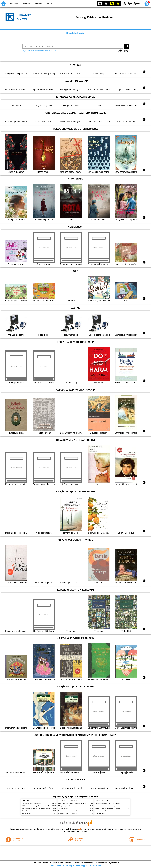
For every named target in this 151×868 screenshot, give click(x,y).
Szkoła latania (26, 813)
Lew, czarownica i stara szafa (31, 804)
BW (106, 3)
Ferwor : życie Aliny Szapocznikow (106, 811)
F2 (137, 3)
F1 (130, 3)
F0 (125, 3)
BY (118, 3)
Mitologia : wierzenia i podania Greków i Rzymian (38, 806)
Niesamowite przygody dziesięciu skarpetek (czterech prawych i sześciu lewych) (48, 808)
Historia (27, 4)
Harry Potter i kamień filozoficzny (33, 811)
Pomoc (39, 4)
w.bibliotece (73, 829)
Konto (50, 4)
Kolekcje (53, 51)
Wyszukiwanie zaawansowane (35, 51)
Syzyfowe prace (100, 813)
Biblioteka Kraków (76, 33)
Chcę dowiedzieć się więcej (62, 865)
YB (112, 3)
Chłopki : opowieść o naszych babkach (71, 806)
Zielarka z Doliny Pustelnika (67, 813)
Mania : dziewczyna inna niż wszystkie (107, 808)
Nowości (14, 4)
